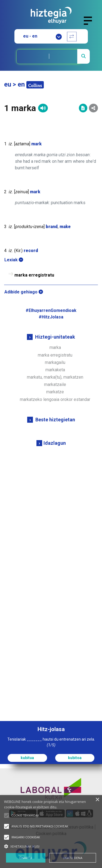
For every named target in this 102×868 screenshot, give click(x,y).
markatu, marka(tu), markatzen (55, 377)
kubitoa (75, 758)
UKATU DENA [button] (73, 858)
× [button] (97, 800)
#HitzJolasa (51, 317)
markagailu (55, 362)
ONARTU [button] (26, 858)
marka (55, 347)
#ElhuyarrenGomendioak (51, 310)
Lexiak (14, 260)
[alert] (51, 832)
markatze (55, 392)
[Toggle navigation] (90, 24)
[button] (7, 815)
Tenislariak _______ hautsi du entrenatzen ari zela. (51, 742)
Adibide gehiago (24, 292)
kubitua (27, 758)
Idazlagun (55, 443)
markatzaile (55, 384)
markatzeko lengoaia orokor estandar (55, 399)
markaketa (55, 370)
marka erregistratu (55, 355)
